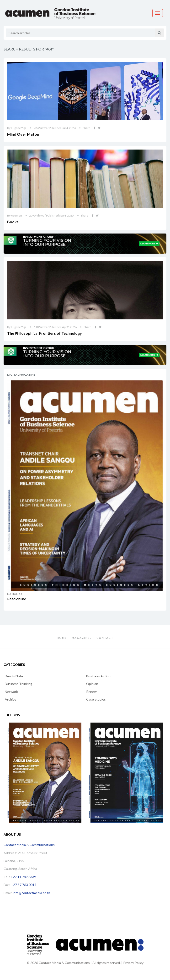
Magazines (82, 638)
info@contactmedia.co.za (32, 893)
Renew (91, 692)
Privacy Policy (133, 963)
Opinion (92, 684)
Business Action (98, 676)
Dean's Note (14, 676)
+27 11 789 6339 (23, 877)
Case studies (96, 699)
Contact (105, 638)
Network (11, 692)
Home (62, 638)
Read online (17, 599)
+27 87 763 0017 (24, 885)
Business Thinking (19, 684)
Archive (11, 699)
